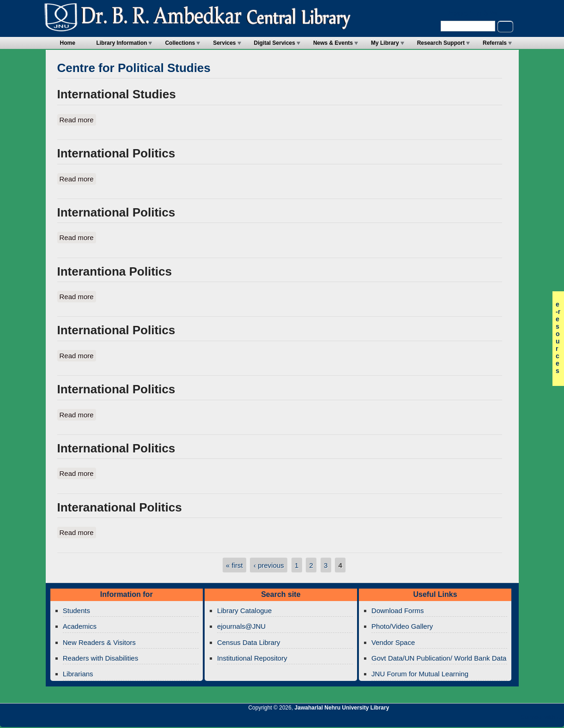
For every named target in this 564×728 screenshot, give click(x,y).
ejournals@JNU (241, 626)
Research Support (441, 43)
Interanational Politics (120, 507)
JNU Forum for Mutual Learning (420, 674)
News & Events (333, 43)
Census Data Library (249, 642)
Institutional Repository (252, 658)
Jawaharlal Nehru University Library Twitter (497, 720)
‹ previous (269, 565)
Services (224, 43)
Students (76, 611)
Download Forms (397, 611)
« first (234, 565)
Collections (180, 43)
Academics (80, 626)
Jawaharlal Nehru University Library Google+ (481, 720)
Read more (78, 119)
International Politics (116, 153)
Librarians (78, 674)
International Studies (117, 94)
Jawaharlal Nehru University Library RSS (450, 720)
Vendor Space (393, 642)
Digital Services (275, 43)
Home (68, 43)
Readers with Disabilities (100, 658)
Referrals (495, 43)
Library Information (121, 43)
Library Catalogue (244, 611)
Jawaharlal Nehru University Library (342, 708)
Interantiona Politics (115, 271)
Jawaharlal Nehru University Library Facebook (513, 720)
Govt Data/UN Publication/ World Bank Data (439, 658)
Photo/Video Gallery (402, 626)
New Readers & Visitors (99, 642)
